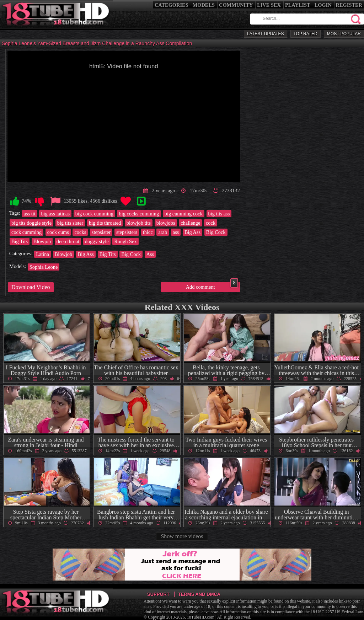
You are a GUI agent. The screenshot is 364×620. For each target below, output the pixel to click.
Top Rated (306, 34)
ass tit (30, 214)
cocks (80, 232)
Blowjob (42, 241)
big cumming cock (184, 214)
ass (176, 232)
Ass (150, 254)
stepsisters (127, 232)
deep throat (68, 241)
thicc (148, 232)
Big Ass (192, 232)
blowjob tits (139, 223)
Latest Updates (265, 34)
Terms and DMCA (199, 594)
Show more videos (182, 536)
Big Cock (216, 232)
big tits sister (70, 223)
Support (158, 594)
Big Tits (20, 241)
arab (163, 232)
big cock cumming (94, 214)
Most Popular (344, 34)
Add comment (212, 286)
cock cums (58, 232)
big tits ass (219, 214)
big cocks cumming (139, 214)
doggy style (97, 241)
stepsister (101, 232)
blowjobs (166, 223)
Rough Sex (125, 241)
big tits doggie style (31, 223)
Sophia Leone (44, 267)
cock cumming (26, 232)
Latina (42, 254)
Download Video (31, 287)
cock (211, 223)
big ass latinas (55, 214)
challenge (190, 223)
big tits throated (105, 223)
